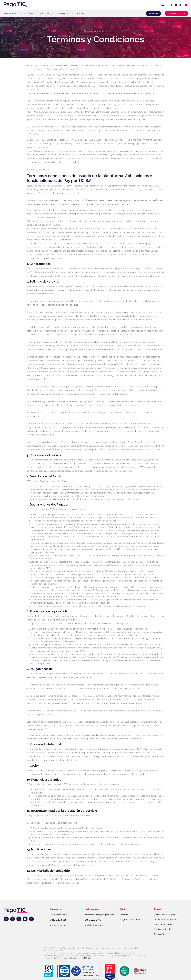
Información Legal (163, 924)
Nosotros (63, 13)
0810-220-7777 (93, 920)
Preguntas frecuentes (130, 920)
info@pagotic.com (59, 915)
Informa (79, 13)
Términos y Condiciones (166, 920)
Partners (46, 13)
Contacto (124, 915)
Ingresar (153, 13)
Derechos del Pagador (165, 915)
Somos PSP (160, 934)
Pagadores (10, 13)
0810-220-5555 (58, 920)
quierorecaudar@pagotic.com (99, 915)
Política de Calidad (163, 929)
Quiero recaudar (176, 13)
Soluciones (28, 13)
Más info (88, 958)
